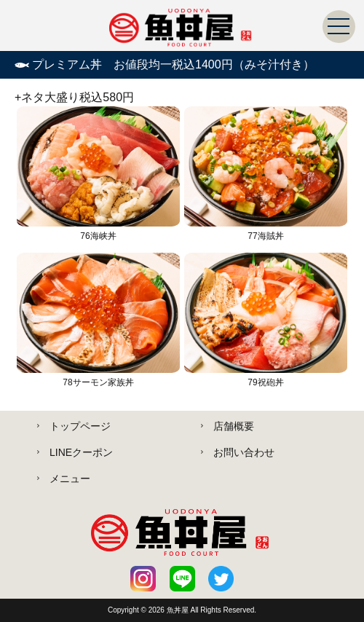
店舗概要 (234, 426)
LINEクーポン (81, 452)
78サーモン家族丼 (98, 320)
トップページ (80, 426)
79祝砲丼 (266, 320)
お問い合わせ (244, 452)
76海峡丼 (98, 174)
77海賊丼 (266, 174)
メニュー (70, 479)
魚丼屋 (179, 610)
